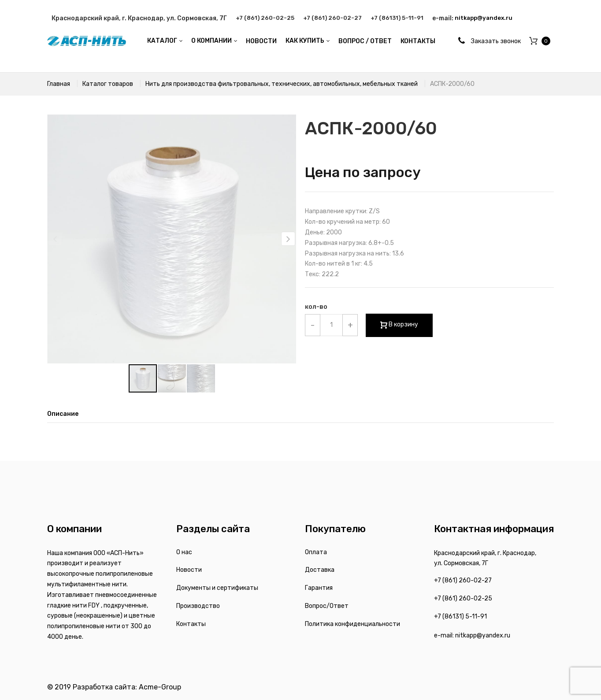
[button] (288, 239)
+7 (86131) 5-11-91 (406, 18)
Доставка (320, 570)
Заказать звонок (496, 41)
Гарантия (319, 588)
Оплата (316, 552)
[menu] (291, 41)
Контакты (191, 624)
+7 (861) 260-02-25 (267, 18)
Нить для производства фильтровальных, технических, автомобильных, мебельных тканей (282, 84)
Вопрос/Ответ (327, 606)
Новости (189, 570)
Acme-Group (160, 687)
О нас (184, 552)
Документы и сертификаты (217, 588)
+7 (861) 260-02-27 (337, 18)
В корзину (403, 324)
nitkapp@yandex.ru (496, 18)
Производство (198, 606)
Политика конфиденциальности (352, 624)
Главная (59, 84)
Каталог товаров (108, 84)
